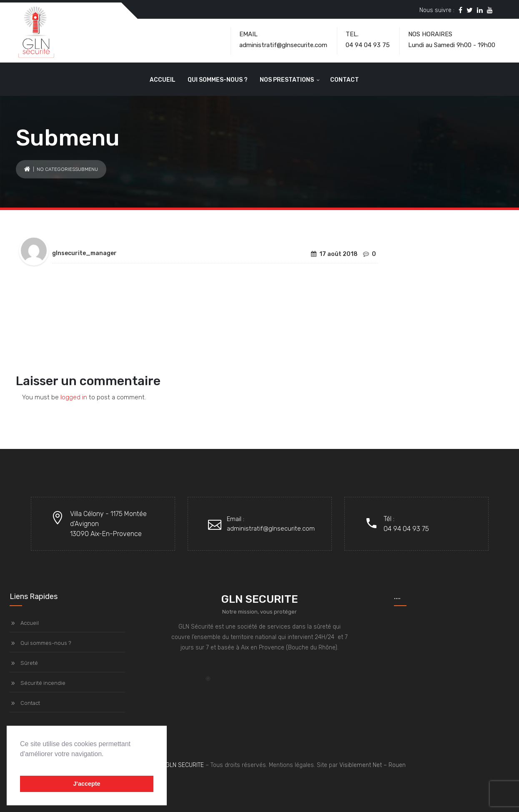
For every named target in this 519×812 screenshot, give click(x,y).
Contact (345, 80)
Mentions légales (291, 765)
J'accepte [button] (86, 784)
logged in (74, 397)
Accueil (163, 80)
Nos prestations (287, 80)
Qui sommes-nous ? (218, 80)
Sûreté (29, 663)
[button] (21, 764)
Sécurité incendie (43, 683)
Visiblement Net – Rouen (372, 765)
